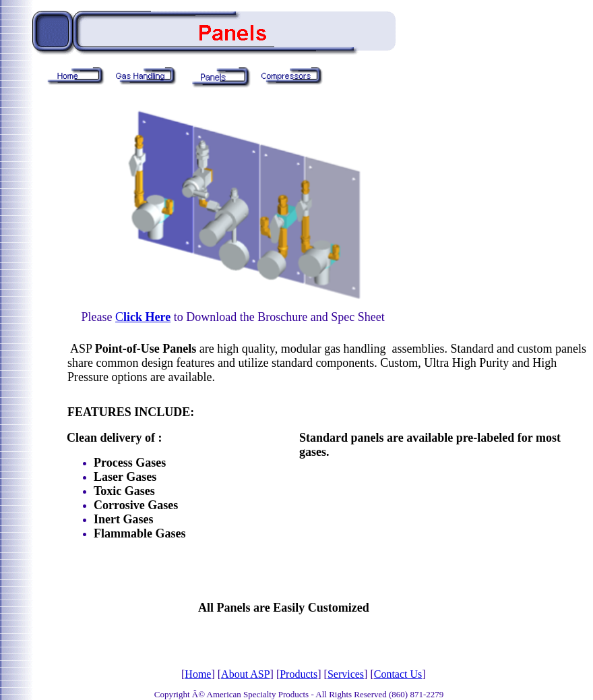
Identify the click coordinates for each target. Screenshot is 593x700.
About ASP (245, 674)
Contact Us (398, 674)
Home (198, 674)
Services (346, 674)
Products (299, 674)
